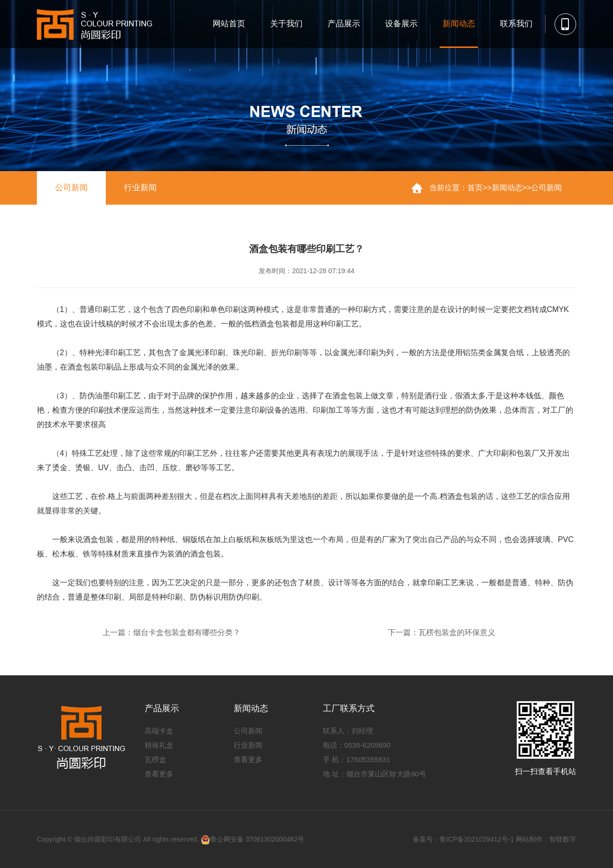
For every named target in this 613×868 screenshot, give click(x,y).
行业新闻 (140, 188)
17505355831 (368, 759)
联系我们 (516, 24)
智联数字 (563, 839)
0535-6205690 (368, 745)
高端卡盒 (159, 731)
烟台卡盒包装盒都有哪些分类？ (187, 632)
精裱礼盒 (159, 745)
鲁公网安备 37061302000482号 (253, 839)
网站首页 (229, 24)
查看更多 (159, 774)
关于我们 (286, 24)
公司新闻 (71, 188)
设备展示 (401, 24)
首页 (475, 188)
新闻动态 (459, 24)
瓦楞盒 (155, 759)
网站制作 (529, 839)
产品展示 (344, 24)
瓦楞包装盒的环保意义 (457, 632)
